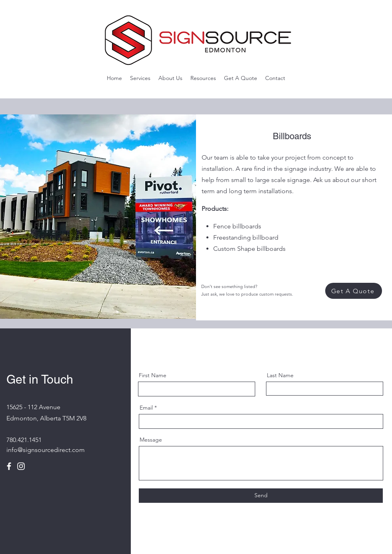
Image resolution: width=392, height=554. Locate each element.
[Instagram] (21, 466)
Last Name (280, 375)
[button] (140, 78)
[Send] (261, 496)
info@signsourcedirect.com (46, 450)
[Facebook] (9, 466)
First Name (153, 375)
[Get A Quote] (354, 291)
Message (151, 440)
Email (146, 408)
